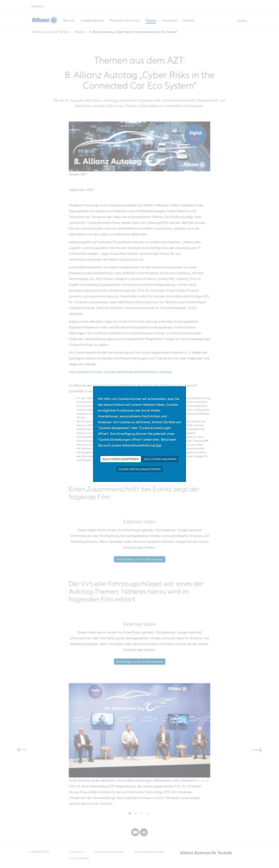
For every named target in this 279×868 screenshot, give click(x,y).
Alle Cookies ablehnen (160, 459)
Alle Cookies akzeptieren (121, 459)
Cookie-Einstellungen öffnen (140, 469)
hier (159, 445)
